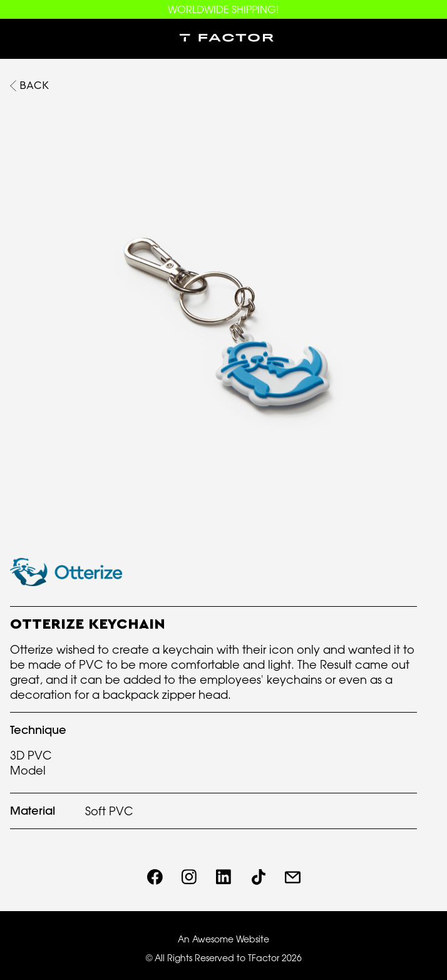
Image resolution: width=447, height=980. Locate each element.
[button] (20, 39)
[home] (223, 39)
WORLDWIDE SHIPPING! (223, 9)
